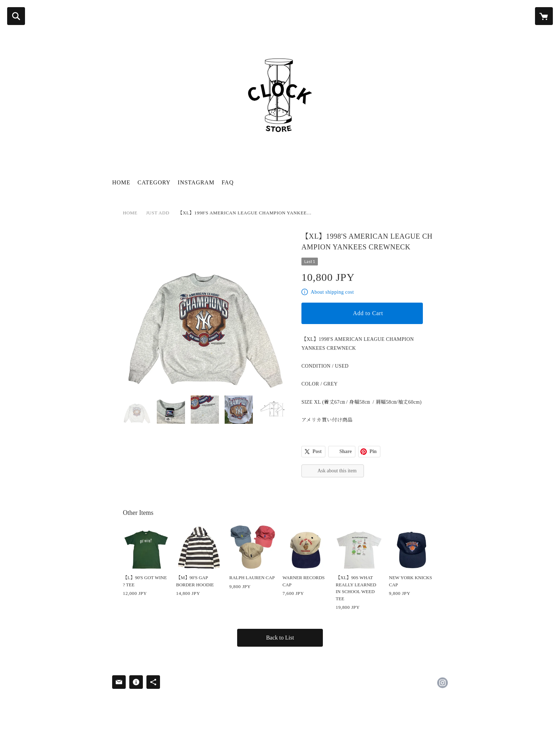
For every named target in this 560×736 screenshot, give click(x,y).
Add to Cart (368, 313)
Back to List (280, 638)
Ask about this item (337, 471)
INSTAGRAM (196, 182)
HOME (121, 182)
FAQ (227, 182)
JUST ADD (158, 213)
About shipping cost (332, 292)
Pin (373, 451)
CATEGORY (154, 182)
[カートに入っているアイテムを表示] (544, 16)
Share (346, 451)
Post (317, 451)
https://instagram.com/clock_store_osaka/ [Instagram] (442, 683)
